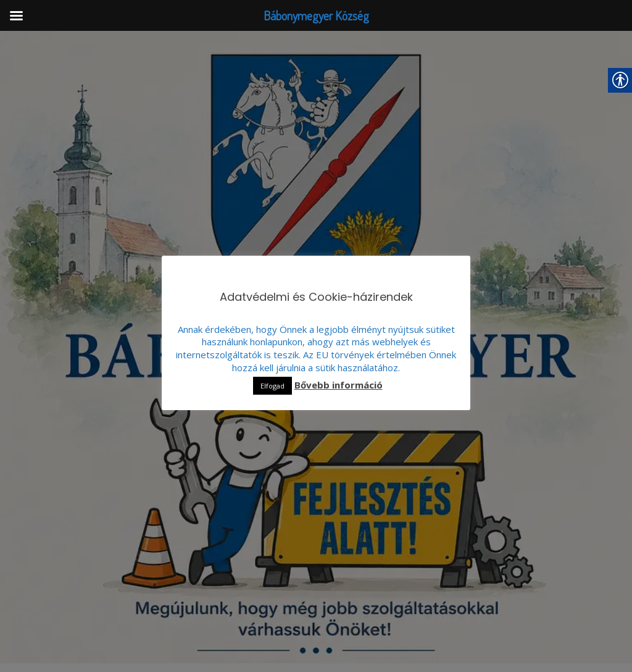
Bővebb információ (339, 385)
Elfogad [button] (272, 386)
